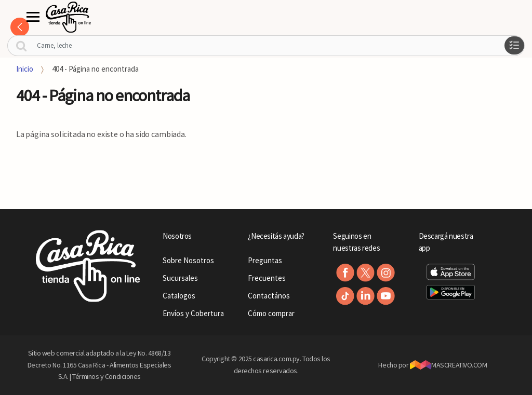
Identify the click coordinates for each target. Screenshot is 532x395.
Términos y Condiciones (107, 376)
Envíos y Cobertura (193, 313)
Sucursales (180, 278)
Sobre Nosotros (188, 260)
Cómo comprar (271, 313)
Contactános (269, 296)
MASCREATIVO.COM (449, 365)
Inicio (25, 69)
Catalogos (179, 296)
